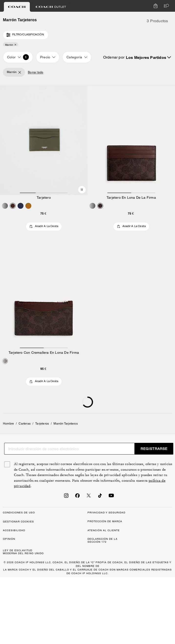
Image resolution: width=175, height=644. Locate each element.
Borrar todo (36, 72)
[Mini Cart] (155, 6)
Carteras (25, 424)
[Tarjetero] (44, 140)
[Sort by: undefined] (148, 57)
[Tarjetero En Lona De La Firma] (131, 140)
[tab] (17, 7)
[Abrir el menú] (165, 6)
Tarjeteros (42, 424)
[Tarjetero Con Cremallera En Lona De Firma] (44, 296)
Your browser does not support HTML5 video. (44, 140)
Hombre (8, 424)
